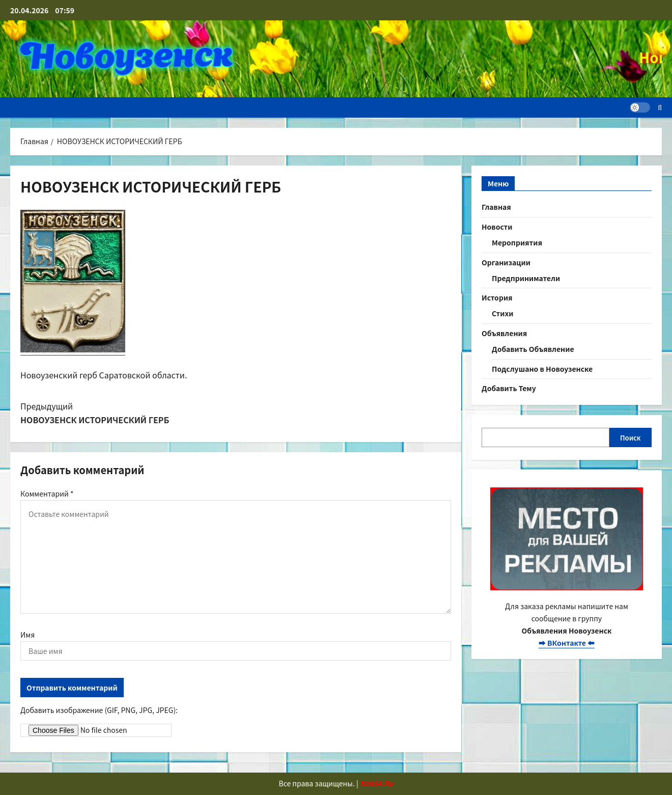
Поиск (631, 438)
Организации (506, 262)
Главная (496, 207)
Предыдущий (117, 413)
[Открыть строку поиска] (660, 107)
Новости (497, 227)
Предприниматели (526, 278)
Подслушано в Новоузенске (542, 369)
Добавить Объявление (533, 349)
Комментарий (47, 494)
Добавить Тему (509, 388)
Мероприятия (517, 242)
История (497, 297)
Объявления (504, 333)
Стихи (502, 313)
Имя (27, 635)
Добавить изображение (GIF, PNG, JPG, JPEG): (99, 710)
